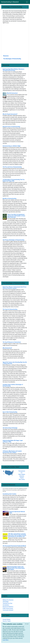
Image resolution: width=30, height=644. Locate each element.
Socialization (6, 605)
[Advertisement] (15, 39)
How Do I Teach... (7, 621)
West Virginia (22, 474)
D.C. (22, 473)
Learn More (6, 640)
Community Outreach (8, 610)
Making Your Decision (8, 600)
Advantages (6, 602)
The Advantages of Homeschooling (12, 59)
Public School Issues (8, 608)
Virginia (22, 478)
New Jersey (22, 479)
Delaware (22, 476)
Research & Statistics (8, 607)
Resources (6, 56)
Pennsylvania (22, 471)
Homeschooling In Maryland (10, 2)
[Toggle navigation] (27, 2)
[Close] (27, 624)
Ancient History (7, 619)
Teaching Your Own (8, 603)
